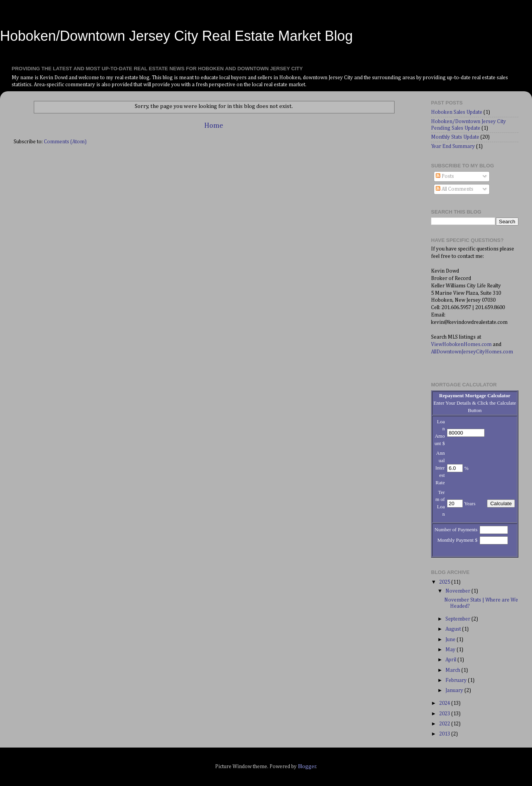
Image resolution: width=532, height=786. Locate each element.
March (453, 670)
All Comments (455, 189)
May (451, 650)
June (451, 640)
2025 (445, 582)
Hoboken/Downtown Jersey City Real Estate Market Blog (176, 36)
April (451, 660)
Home (214, 126)
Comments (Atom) (65, 142)
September (458, 619)
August (454, 629)
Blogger (307, 767)
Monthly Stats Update (455, 137)
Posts (445, 176)
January (455, 690)
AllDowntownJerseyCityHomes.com (472, 352)
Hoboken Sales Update (457, 112)
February (457, 680)
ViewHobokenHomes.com (461, 344)
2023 (445, 714)
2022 (445, 724)
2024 (445, 703)
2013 (445, 734)
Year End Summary (453, 146)
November (458, 591)
